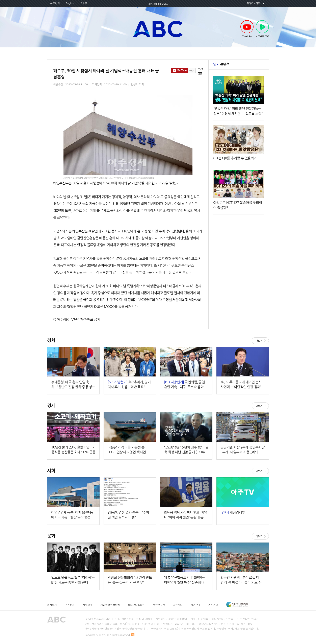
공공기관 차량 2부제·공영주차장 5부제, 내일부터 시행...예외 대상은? (243, 450)
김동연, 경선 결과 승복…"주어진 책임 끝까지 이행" (128, 515)
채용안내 (195, 605)
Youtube (247, 29)
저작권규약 (159, 605)
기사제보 (213, 605)
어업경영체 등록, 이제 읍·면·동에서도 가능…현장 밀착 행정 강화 (73, 515)
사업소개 (87, 605)
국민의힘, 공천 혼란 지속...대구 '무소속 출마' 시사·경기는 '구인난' (186, 385)
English (70, 3)
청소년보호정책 (136, 605)
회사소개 (52, 605)
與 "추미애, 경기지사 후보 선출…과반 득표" (129, 384)
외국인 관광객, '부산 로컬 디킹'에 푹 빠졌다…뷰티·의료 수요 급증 (242, 580)
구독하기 (183, 70)
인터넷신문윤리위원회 (237, 604)
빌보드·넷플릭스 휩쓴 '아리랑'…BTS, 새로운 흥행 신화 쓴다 (73, 580)
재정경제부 (233, 512)
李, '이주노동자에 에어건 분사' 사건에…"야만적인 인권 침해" (241, 384)
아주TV (158, 29)
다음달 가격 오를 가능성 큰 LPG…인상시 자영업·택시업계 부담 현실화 (128, 450)
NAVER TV (262, 29)
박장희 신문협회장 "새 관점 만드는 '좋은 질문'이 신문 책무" (130, 580)
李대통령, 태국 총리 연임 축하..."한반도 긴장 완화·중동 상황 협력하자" (73, 385)
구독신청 (70, 605)
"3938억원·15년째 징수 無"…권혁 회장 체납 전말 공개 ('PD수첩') (186, 450)
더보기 (260, 341)
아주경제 (55, 3)
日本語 (84, 3)
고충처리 (178, 605)
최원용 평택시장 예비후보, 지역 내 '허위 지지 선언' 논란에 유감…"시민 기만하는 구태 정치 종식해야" (186, 515)
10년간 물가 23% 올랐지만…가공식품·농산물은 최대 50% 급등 (73, 450)
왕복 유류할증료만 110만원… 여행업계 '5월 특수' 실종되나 (185, 580)
